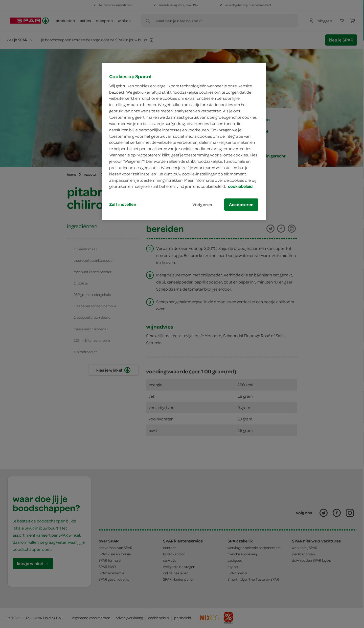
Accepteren (241, 205)
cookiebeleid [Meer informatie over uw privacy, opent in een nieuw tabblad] (240, 186)
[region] (184, 141)
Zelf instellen (123, 204)
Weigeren (202, 205)
